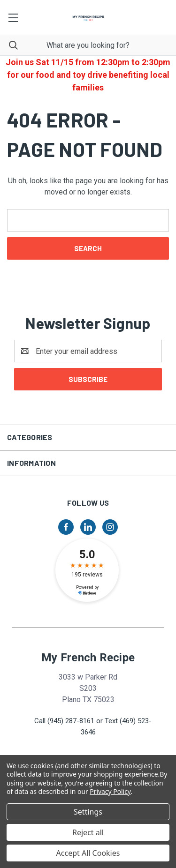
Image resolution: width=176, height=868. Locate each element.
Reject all (88, 832)
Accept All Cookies (88, 853)
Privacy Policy (110, 791)
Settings (88, 812)
